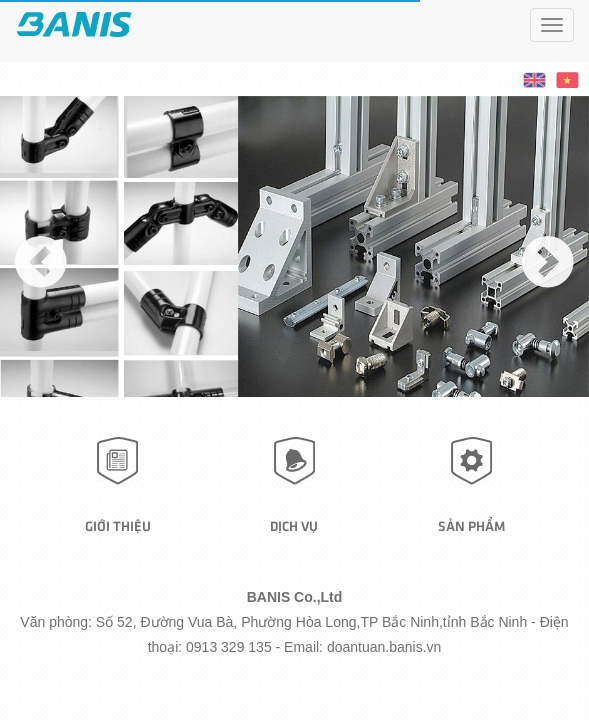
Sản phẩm (471, 525)
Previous (41, 288)
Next (548, 288)
